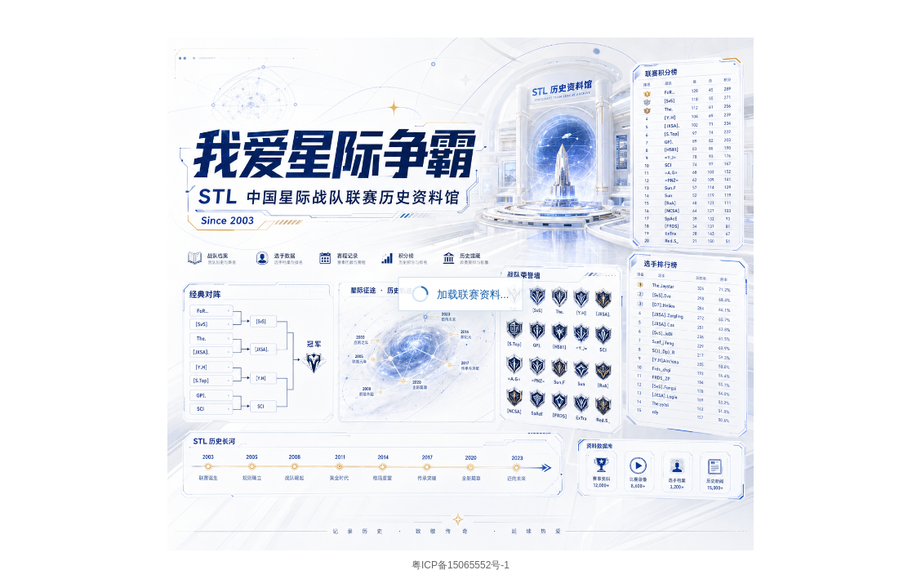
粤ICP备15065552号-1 (461, 565)
